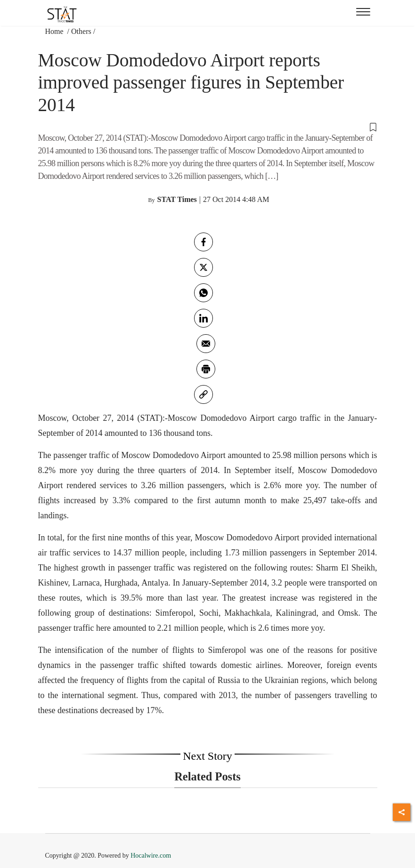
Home (55, 31)
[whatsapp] (203, 293)
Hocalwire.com (151, 856)
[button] (208, 126)
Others (81, 31)
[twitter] (203, 267)
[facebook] (203, 242)
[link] (203, 394)
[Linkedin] (203, 318)
